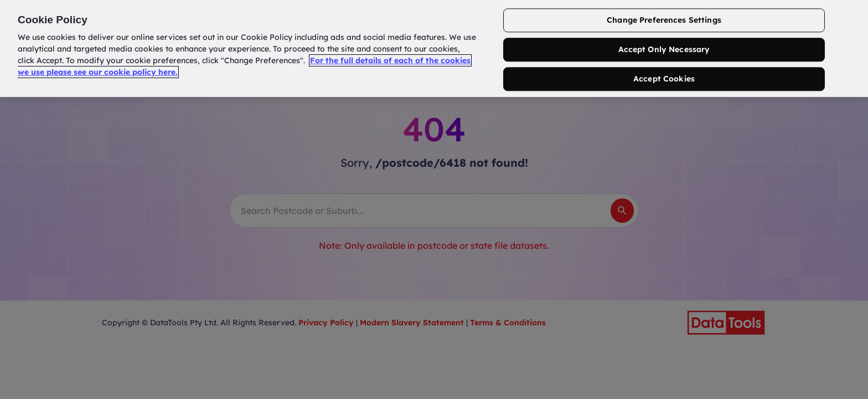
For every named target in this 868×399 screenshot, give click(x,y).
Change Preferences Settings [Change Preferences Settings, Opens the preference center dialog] (664, 21)
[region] (434, 48)
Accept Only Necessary (664, 50)
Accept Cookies (664, 79)
